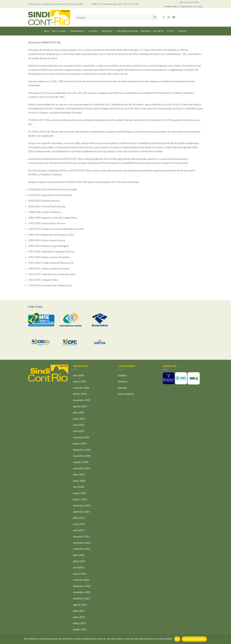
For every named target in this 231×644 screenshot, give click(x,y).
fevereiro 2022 (81, 580)
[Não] (227, 640)
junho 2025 (79, 419)
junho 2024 (79, 481)
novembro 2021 (82, 592)
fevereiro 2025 (81, 437)
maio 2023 (79, 524)
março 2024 (80, 493)
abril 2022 (79, 567)
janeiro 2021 (80, 629)
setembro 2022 (81, 549)
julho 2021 (79, 611)
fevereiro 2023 (81, 536)
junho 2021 (79, 617)
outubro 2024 (81, 462)
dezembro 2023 (82, 505)
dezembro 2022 (82, 543)
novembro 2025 (82, 400)
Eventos (122, 375)
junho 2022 (79, 561)
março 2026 (80, 381)
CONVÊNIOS (146, 31)
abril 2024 (79, 487)
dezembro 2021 (82, 586)
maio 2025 (79, 425)
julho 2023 (79, 518)
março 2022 (80, 574)
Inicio (47, 31)
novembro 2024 (82, 456)
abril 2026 (79, 375)
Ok (177, 639)
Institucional (60, 31)
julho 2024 (79, 474)
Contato (182, 31)
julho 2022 (79, 555)
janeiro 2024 (80, 499)
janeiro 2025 (80, 443)
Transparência (78, 31)
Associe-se (159, 31)
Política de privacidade (194, 639)
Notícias (94, 31)
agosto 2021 (80, 605)
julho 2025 (79, 412)
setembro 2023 (81, 512)
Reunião (122, 388)
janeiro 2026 (80, 394)
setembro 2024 (81, 468)
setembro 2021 (81, 598)
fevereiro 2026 (81, 388)
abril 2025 (79, 431)
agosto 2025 (80, 406)
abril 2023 (79, 530)
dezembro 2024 (82, 450)
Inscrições (108, 31)
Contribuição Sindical (127, 31)
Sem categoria (126, 394)
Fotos (171, 31)
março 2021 (80, 623)
